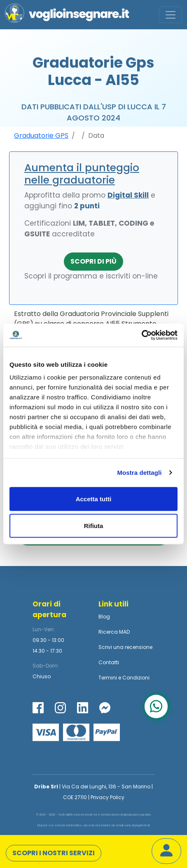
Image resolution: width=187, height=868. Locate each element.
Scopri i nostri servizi (54, 853)
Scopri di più (93, 261)
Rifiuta (94, 526)
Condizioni (136, 678)
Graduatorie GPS (41, 136)
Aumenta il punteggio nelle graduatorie (82, 174)
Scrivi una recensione (125, 647)
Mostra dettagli (139, 473)
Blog (104, 617)
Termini (108, 678)
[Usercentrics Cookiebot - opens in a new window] (141, 335)
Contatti (109, 662)
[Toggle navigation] (171, 15)
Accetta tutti (94, 499)
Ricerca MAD (114, 632)
